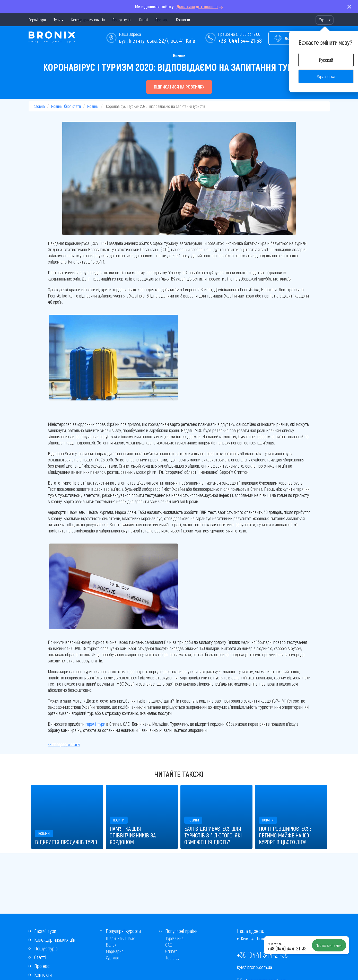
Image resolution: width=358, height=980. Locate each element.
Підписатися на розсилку (179, 87)
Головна (39, 106)
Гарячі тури (37, 20)
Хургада (112, 958)
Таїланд (172, 958)
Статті (143, 20)
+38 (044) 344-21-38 (240, 40)
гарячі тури (95, 724)
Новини (179, 55)
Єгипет (171, 951)
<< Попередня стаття (64, 744)
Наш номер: (275, 943)
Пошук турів (122, 20)
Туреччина (174, 938)
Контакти (183, 20)
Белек (111, 945)
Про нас (162, 20)
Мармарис (115, 951)
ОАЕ (169, 945)
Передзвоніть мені (329, 945)
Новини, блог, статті (66, 106)
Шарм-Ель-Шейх (120, 938)
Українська (326, 76)
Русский (326, 60)
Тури (57, 20)
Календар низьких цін (88, 20)
